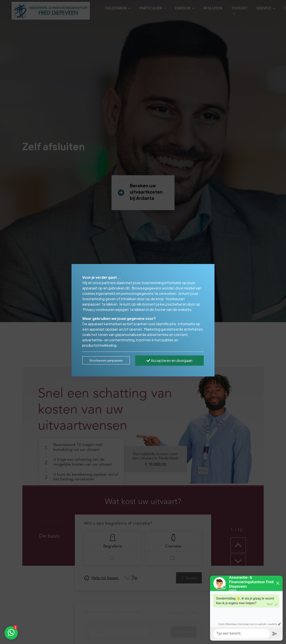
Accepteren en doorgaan (169, 360)
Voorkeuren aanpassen (106, 360)
